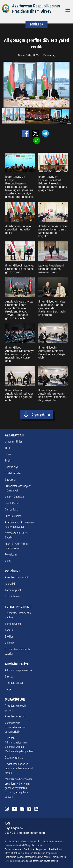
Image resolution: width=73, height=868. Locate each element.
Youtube (15, 809)
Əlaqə (8, 689)
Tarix (8, 448)
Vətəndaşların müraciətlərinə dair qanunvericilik (15, 727)
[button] (68, 85)
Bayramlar (11, 480)
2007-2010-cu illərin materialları (25, 833)
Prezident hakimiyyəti (17, 577)
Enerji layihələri (13, 516)
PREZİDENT (12, 571)
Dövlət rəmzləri (13, 473)
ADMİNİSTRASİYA (17, 664)
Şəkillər (9, 637)
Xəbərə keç (49, 55)
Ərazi (8, 454)
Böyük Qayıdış (13, 503)
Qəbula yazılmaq (14, 758)
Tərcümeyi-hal (13, 590)
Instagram (7, 809)
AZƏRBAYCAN (14, 435)
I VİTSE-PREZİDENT (18, 607)
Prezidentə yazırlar (15, 716)
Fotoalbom (11, 555)
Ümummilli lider (14, 442)
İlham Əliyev (41, 11)
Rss (36, 809)
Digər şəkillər (41, 414)
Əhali (8, 461)
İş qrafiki (10, 584)
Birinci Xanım (12, 596)
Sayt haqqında (14, 828)
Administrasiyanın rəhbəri (19, 670)
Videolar (9, 643)
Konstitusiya (12, 467)
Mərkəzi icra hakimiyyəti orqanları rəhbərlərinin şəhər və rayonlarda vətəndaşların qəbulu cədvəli (18, 788)
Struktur (9, 677)
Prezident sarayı (14, 683)
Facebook (22, 809)
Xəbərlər (10, 630)
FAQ (7, 823)
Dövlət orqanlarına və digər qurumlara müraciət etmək (19, 768)
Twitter (29, 809)
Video (8, 561)
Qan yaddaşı (12, 509)
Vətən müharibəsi (15, 497)
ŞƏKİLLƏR (36, 24)
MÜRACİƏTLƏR (15, 699)
